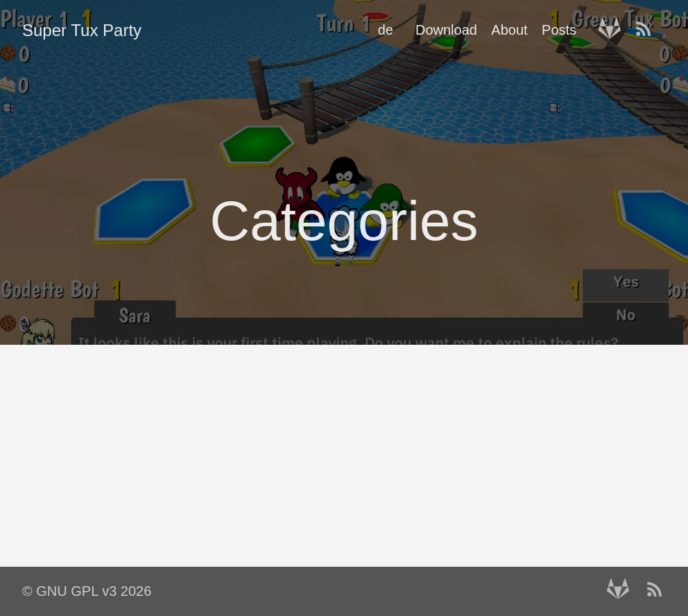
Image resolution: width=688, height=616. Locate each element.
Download (446, 30)
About (509, 30)
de (386, 30)
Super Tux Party (82, 30)
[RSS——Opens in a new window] (648, 30)
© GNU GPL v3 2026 (87, 591)
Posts (559, 30)
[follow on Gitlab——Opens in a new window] (614, 30)
